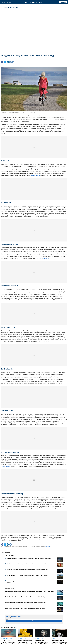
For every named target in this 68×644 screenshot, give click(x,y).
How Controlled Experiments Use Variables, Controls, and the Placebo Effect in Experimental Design (29, 591)
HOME (3, 8)
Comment (10, 62)
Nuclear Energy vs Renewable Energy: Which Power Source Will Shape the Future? (25, 608)
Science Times (48, 546)
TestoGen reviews (35, 175)
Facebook (2, 62)
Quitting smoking (6, 466)
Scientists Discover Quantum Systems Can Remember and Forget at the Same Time (25, 603)
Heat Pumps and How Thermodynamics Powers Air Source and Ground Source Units (27, 564)
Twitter (5, 62)
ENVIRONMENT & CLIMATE (7, 639)
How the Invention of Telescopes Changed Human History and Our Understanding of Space (29, 558)
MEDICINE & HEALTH (12, 8)
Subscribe (63, 2)
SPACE (54, 639)
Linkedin (8, 62)
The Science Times (34, 2)
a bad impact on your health (43, 258)
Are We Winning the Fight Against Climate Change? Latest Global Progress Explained (28, 575)
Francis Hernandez (7, 58)
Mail (13, 62)
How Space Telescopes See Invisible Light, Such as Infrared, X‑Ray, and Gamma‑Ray (27, 570)
